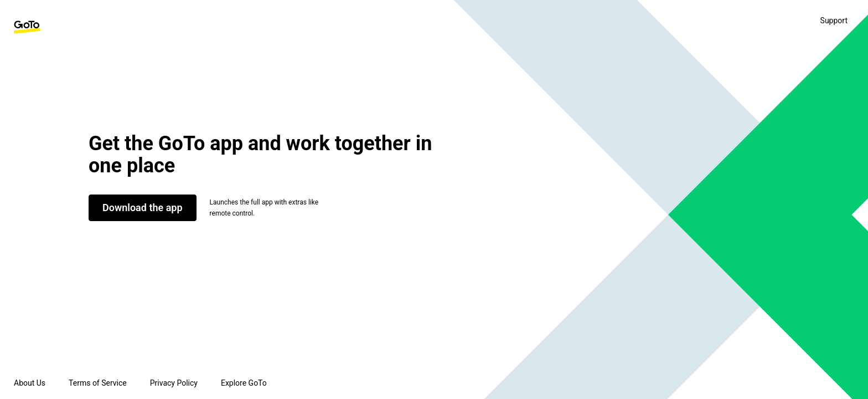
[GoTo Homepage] (27, 27)
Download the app (143, 208)
